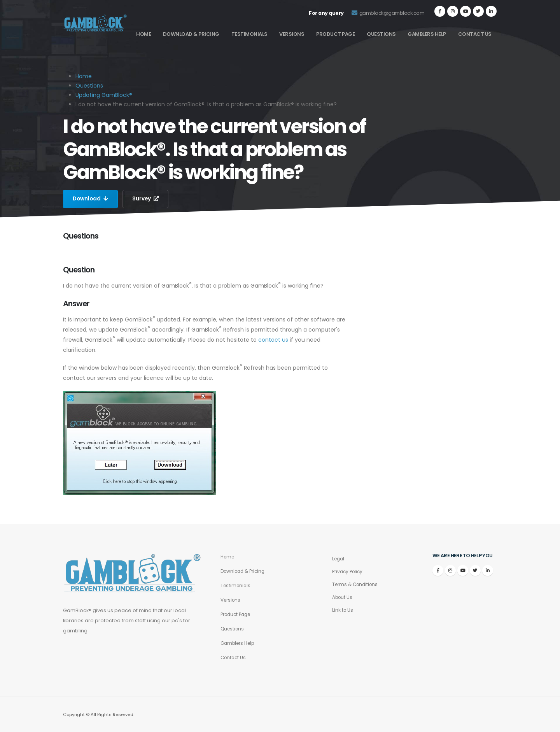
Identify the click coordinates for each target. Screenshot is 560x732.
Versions (292, 34)
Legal (339, 559)
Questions (381, 34)
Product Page (335, 34)
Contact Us (475, 34)
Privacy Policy (349, 571)
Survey (147, 199)
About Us (343, 597)
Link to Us (343, 610)
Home (143, 34)
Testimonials (249, 34)
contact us (273, 340)
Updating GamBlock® (104, 95)
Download (91, 199)
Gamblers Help (427, 34)
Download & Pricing (191, 34)
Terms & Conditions (357, 584)
